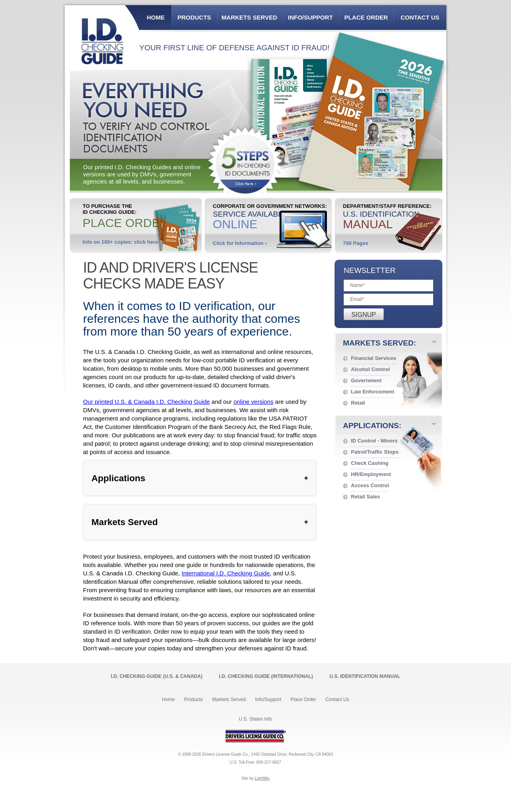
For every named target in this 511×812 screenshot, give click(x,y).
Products (194, 17)
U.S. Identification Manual (365, 676)
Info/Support (310, 17)
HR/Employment (371, 474)
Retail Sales (365, 497)
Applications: (372, 426)
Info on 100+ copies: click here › (122, 242)
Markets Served (250, 17)
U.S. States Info (255, 719)
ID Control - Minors (374, 441)
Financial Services (373, 358)
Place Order (366, 17)
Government (366, 380)
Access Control (370, 485)
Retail (358, 403)
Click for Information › (240, 243)
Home (156, 17)
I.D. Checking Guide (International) (266, 676)
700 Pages (356, 243)
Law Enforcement (372, 392)
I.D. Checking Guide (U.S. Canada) (157, 676)
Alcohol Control (370, 369)
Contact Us (420, 17)
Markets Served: (379, 343)
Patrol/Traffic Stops (375, 452)
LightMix (262, 778)
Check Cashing (370, 463)
